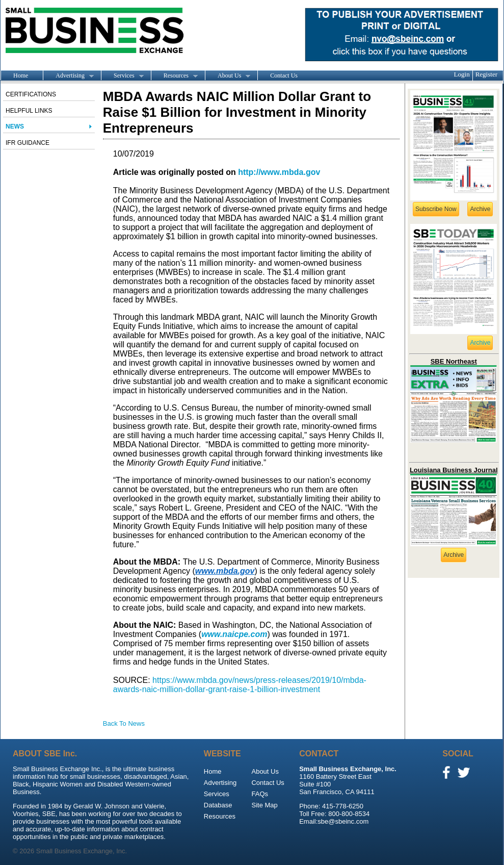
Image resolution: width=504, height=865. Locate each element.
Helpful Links (29, 111)
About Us (228, 76)
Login (462, 74)
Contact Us (284, 75)
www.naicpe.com (234, 634)
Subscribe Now (436, 209)
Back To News (124, 723)
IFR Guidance (28, 143)
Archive (480, 209)
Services (122, 76)
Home (21, 75)
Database (218, 805)
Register (486, 74)
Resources (174, 76)
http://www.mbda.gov (279, 172)
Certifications (31, 94)
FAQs (260, 794)
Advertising (68, 76)
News (15, 126)
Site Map (264, 805)
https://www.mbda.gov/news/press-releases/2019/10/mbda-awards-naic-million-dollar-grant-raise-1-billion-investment (240, 685)
